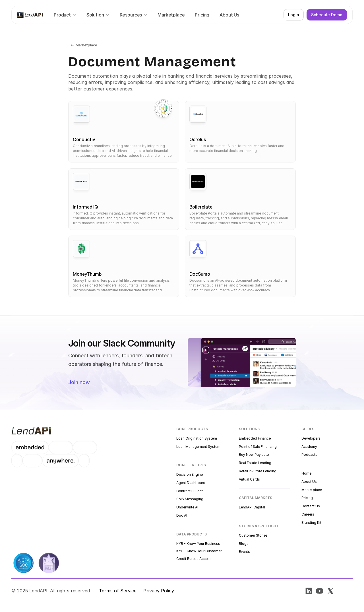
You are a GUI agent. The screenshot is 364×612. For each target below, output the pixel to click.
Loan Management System (198, 447)
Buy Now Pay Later (254, 455)
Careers (308, 514)
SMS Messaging (190, 499)
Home (306, 473)
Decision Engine (190, 474)
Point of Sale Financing (258, 447)
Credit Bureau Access (194, 559)
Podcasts (309, 455)
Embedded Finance (255, 438)
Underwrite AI (187, 507)
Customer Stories (253, 535)
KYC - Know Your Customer (199, 551)
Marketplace (312, 490)
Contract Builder (190, 491)
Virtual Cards (249, 479)
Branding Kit (311, 523)
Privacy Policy (159, 591)
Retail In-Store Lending (258, 471)
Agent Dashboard (191, 483)
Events (244, 552)
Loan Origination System (197, 438)
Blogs (244, 544)
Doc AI (182, 515)
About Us (309, 482)
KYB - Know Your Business (198, 544)
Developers (311, 438)
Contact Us (311, 506)
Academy (309, 447)
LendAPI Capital (252, 507)
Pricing (307, 498)
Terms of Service (118, 591)
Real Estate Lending (255, 463)
